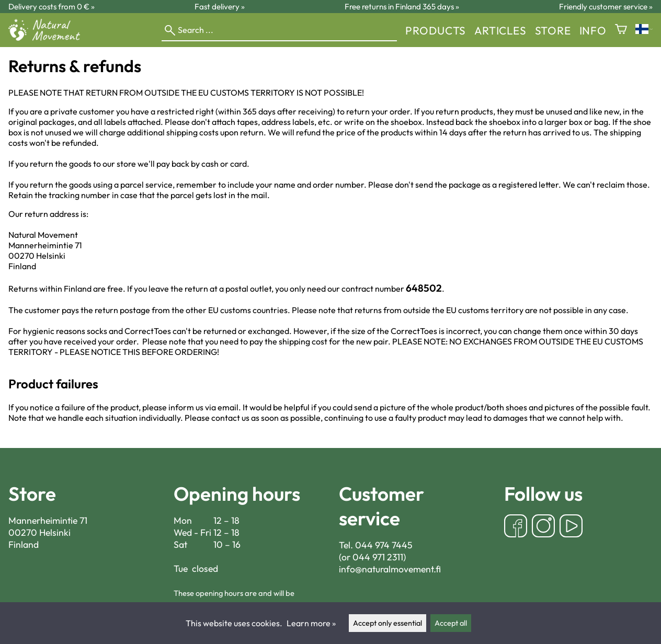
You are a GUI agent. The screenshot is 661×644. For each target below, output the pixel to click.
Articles (500, 30)
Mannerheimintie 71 (48, 520)
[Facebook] (516, 527)
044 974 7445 (384, 545)
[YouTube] (571, 527)
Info (593, 30)
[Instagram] (543, 527)
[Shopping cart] (621, 30)
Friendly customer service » (606, 7)
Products (436, 30)
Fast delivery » (220, 7)
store (553, 30)
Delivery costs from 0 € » (52, 7)
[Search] (279, 30)
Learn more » (311, 623)
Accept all (451, 623)
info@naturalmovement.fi (390, 569)
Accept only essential (388, 623)
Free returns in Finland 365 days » (402, 7)
